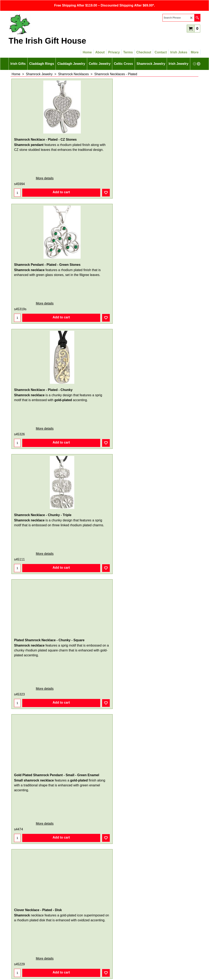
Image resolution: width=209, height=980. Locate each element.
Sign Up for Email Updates (105, 911)
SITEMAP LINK (104, 945)
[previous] (195, 64)
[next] (199, 64)
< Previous (99, 902)
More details (29, 182)
